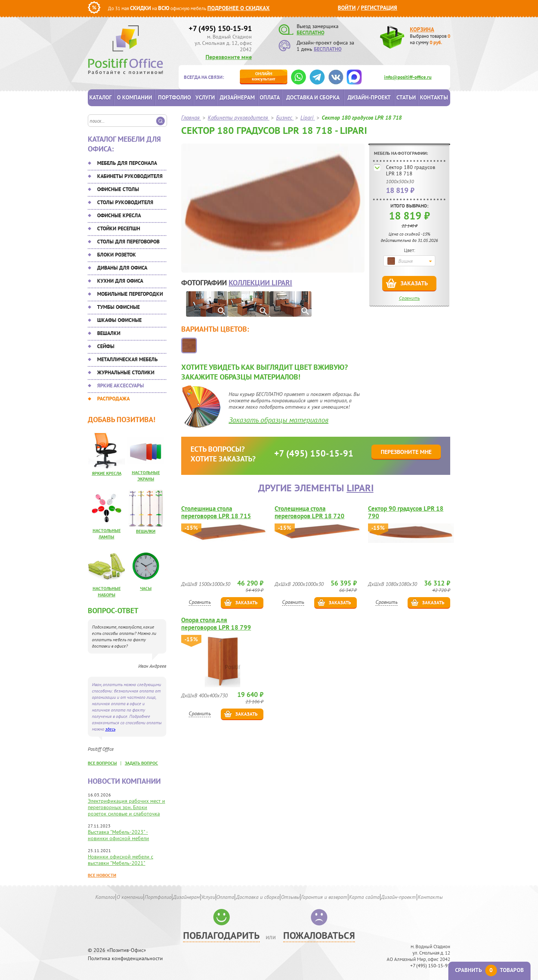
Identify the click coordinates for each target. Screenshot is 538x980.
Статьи (406, 97)
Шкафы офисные (119, 320)
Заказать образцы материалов (279, 420)
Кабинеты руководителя (130, 176)
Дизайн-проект (369, 97)
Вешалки (109, 333)
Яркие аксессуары (120, 385)
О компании (134, 97)
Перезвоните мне (229, 57)
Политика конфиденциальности (125, 959)
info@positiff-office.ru (408, 77)
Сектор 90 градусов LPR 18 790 (406, 512)
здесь (110, 729)
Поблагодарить (221, 935)
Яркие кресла (107, 473)
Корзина (422, 29)
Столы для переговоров (128, 242)
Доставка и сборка (313, 97)
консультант (264, 76)
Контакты (434, 97)
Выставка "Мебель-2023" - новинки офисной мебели (118, 835)
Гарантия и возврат (324, 897)
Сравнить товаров (489, 970)
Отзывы (290, 897)
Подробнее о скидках (239, 8)
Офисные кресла (119, 215)
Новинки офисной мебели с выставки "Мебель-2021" (120, 860)
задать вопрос (141, 763)
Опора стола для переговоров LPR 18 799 (216, 624)
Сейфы (106, 346)
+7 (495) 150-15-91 (220, 28)
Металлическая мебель (127, 359)
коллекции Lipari (260, 283)
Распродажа (113, 399)
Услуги (205, 97)
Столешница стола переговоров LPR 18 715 (216, 512)
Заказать (414, 283)
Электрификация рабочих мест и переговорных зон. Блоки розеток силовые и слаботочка (126, 807)
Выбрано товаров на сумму (430, 39)
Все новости (102, 875)
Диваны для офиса (122, 268)
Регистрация (379, 8)
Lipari (360, 488)
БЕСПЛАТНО (310, 33)
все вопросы (102, 763)
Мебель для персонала (127, 163)
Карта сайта (364, 897)
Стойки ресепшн (119, 228)
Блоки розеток (117, 255)
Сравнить (409, 298)
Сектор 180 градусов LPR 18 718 (411, 170)
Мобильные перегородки (130, 294)
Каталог (101, 97)
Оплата (270, 97)
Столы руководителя (125, 202)
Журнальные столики (126, 372)
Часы (146, 588)
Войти (347, 8)
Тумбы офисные (118, 307)
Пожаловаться (319, 935)
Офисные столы (118, 189)
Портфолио (174, 97)
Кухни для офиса (120, 281)
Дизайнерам (237, 97)
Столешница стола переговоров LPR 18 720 (310, 512)
